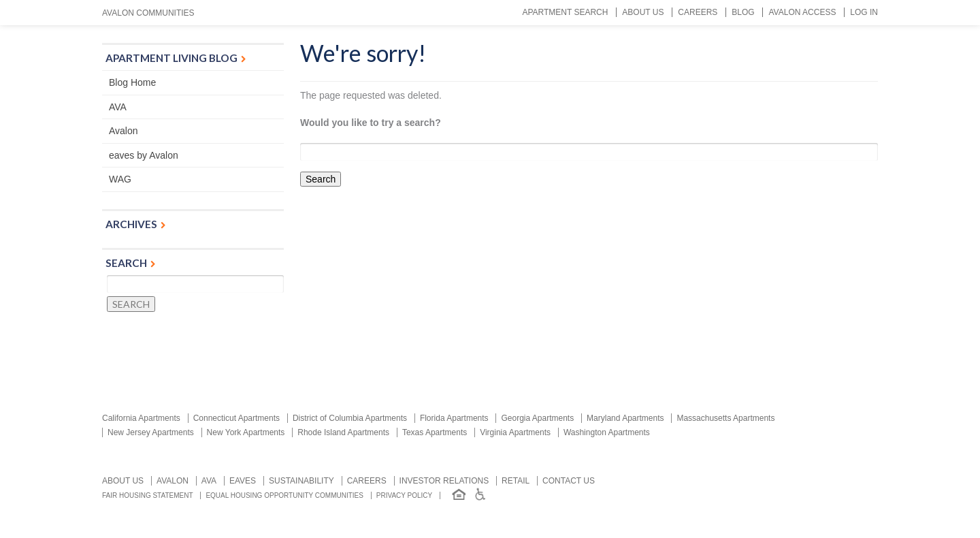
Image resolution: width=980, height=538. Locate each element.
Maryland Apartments (625, 418)
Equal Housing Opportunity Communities (284, 495)
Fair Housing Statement (148, 495)
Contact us (569, 481)
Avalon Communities (148, 13)
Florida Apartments (454, 418)
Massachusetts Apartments (725, 418)
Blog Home (132, 82)
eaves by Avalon (144, 155)
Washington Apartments (607, 432)
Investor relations (444, 481)
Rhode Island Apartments (343, 432)
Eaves (243, 481)
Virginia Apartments (515, 432)
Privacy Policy (404, 495)
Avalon (124, 131)
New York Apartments (246, 432)
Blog (743, 12)
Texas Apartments (435, 432)
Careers (698, 12)
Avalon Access (802, 12)
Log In (864, 12)
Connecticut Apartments (236, 418)
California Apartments (141, 418)
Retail (516, 481)
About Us (643, 12)
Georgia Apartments (537, 418)
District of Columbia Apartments (350, 418)
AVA (118, 107)
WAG (120, 179)
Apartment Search (565, 12)
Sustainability (301, 481)
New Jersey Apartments (151, 432)
